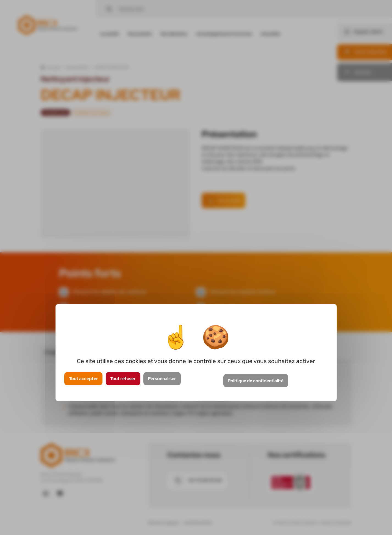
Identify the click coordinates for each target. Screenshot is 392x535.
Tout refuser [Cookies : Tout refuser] (123, 379)
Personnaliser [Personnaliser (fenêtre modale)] (162, 379)
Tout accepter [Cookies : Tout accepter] (84, 379)
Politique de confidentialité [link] (256, 381)
